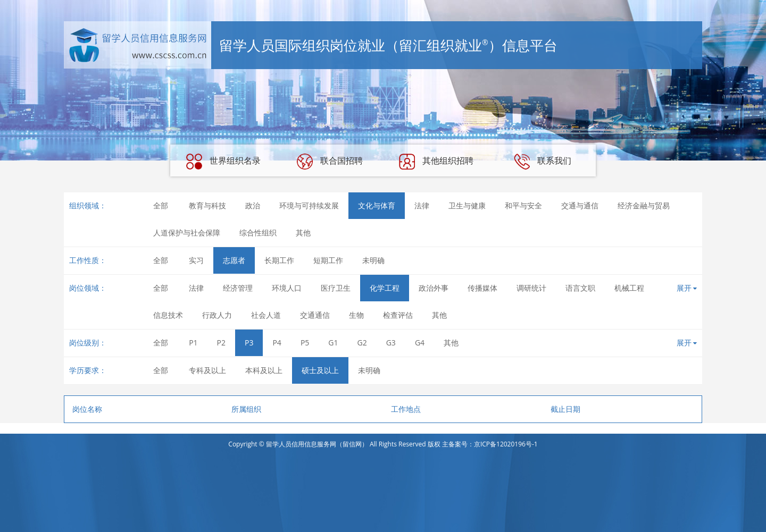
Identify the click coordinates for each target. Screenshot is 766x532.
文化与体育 (377, 205)
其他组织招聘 (436, 162)
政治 (253, 205)
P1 (193, 343)
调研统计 (531, 288)
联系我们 (543, 162)
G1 (333, 343)
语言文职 (580, 288)
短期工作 (328, 260)
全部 (161, 205)
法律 (422, 205)
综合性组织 (258, 233)
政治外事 (434, 288)
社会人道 (266, 315)
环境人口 (287, 288)
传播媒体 (482, 288)
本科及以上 (264, 370)
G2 (362, 343)
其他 (303, 233)
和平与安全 (523, 205)
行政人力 (217, 315)
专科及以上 (207, 370)
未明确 (373, 260)
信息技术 (168, 315)
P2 (221, 343)
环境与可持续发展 (309, 205)
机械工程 (629, 288)
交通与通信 (580, 205)
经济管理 (238, 288)
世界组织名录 (223, 162)
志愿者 (234, 260)
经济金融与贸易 (644, 205)
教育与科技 (207, 205)
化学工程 (385, 288)
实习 (196, 260)
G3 (391, 343)
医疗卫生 (336, 288)
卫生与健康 (467, 205)
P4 (277, 343)
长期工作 (279, 260)
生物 (356, 315)
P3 (249, 343)
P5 (305, 343)
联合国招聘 (330, 162)
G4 (420, 343)
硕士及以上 (320, 370)
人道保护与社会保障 (187, 233)
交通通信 (315, 315)
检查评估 (398, 315)
